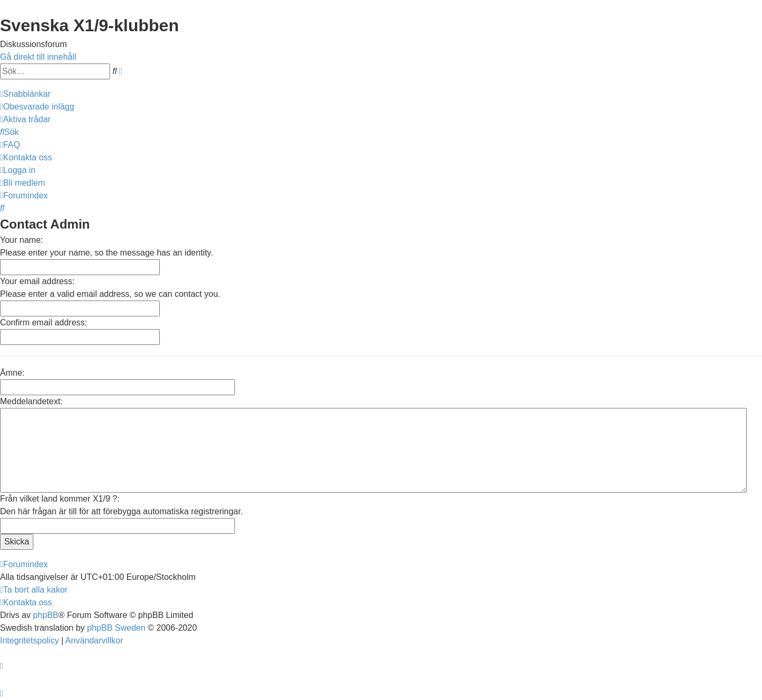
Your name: (21, 240)
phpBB (46, 615)
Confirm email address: (44, 322)
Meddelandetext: (31, 401)
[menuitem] (37, 107)
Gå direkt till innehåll (38, 57)
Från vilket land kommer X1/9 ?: (60, 499)
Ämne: (12, 373)
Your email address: (37, 281)
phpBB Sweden (116, 628)
